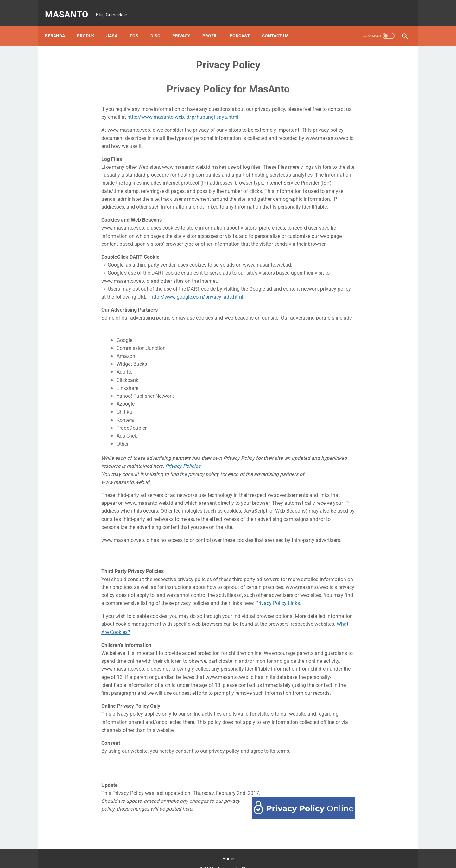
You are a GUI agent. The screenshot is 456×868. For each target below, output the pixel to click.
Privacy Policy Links (278, 592)
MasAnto (71, 7)
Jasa (116, 25)
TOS (138, 25)
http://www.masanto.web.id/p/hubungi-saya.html (183, 106)
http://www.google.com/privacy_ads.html (197, 286)
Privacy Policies (183, 455)
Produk (90, 25)
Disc (160, 25)
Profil (214, 25)
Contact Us (280, 25)
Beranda (59, 25)
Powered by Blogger (237, 858)
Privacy (186, 25)
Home (228, 848)
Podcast (244, 25)
